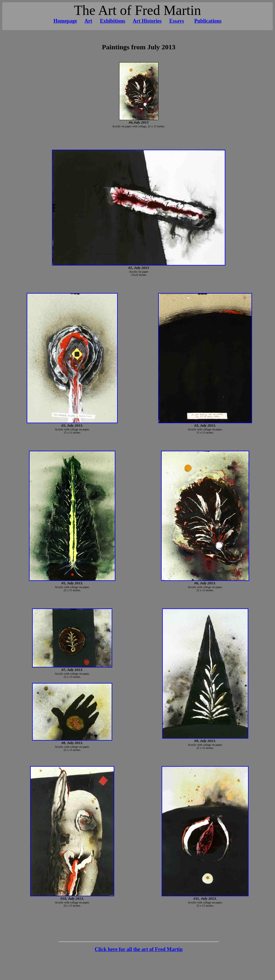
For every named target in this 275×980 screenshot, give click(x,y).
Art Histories (147, 21)
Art (88, 21)
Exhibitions (113, 21)
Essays (177, 21)
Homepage (65, 21)
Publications (208, 21)
